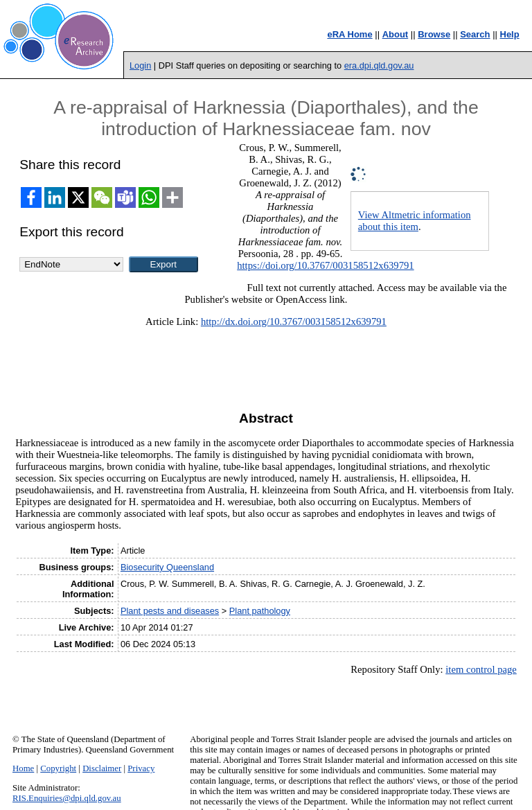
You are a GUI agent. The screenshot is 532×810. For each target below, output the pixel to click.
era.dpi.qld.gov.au (379, 65)
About (396, 34)
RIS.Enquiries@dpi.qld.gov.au (67, 798)
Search (475, 34)
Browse (434, 34)
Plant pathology (260, 611)
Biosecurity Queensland (167, 567)
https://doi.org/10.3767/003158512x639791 (325, 265)
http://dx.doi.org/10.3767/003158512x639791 (294, 322)
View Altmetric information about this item (415, 221)
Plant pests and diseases (170, 611)
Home (23, 768)
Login (140, 65)
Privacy (141, 768)
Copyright (58, 768)
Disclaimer (102, 768)
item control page (481, 669)
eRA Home (349, 34)
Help (510, 34)
